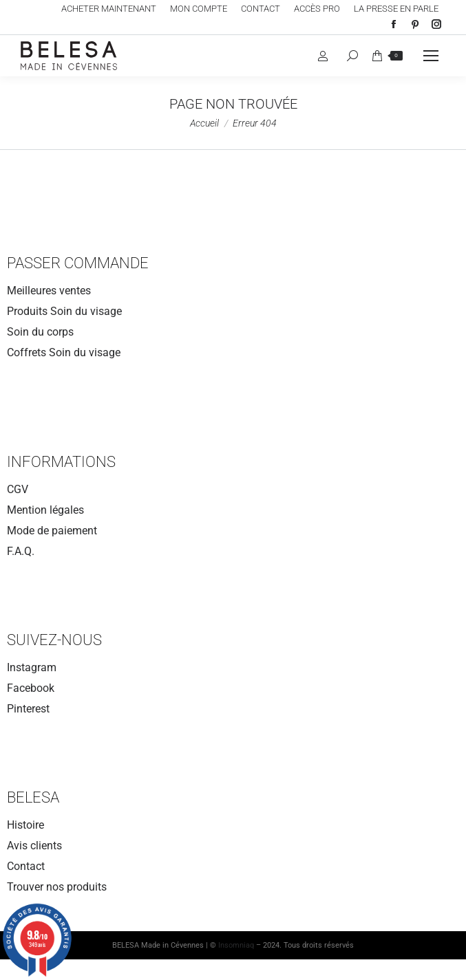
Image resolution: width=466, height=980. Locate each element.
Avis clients (34, 846)
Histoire (25, 825)
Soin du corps (40, 332)
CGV (18, 489)
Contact (26, 866)
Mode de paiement (52, 531)
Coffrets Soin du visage (64, 352)
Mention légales (45, 510)
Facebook (31, 688)
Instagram (32, 667)
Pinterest (28, 709)
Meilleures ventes (49, 291)
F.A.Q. (21, 551)
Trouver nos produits (57, 887)
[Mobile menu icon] (431, 56)
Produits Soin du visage (64, 311)
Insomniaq (236, 945)
